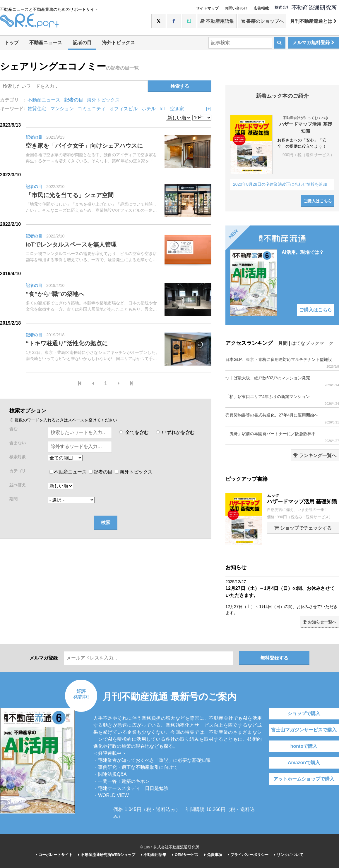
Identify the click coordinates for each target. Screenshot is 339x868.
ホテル (149, 109)
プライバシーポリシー (248, 855)
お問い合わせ (236, 8)
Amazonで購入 (304, 763)
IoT (163, 109)
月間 (283, 343)
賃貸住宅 (37, 109)
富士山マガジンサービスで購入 (304, 730)
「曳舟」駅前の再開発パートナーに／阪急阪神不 (282, 437)
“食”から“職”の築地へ (55, 294)
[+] (209, 109)
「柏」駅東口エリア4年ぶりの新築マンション (282, 400)
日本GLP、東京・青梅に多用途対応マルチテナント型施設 (282, 363)
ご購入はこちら (318, 201)
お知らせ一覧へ (320, 622)
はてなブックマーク (312, 343)
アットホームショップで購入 (304, 779)
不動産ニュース (46, 43)
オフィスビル (124, 109)
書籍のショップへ (262, 21)
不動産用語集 (217, 21)
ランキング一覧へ (315, 455)
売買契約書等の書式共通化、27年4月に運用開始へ (282, 418)
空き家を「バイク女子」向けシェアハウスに (84, 146)
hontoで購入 (304, 746)
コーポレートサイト (54, 855)
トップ (12, 43)
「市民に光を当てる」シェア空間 (70, 195)
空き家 (177, 109)
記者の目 (82, 43)
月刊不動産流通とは (313, 21)
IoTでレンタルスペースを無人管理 (71, 244)
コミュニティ (92, 109)
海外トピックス (119, 43)
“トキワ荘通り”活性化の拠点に (67, 343)
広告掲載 (261, 8)
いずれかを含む (175, 432)
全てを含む (134, 432)
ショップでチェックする (303, 528)
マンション (62, 109)
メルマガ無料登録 (313, 43)
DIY (192, 109)
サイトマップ (207, 8)
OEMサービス (185, 855)
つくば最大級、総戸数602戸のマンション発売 (282, 381)
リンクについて (289, 855)
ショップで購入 (304, 713)
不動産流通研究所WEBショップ (107, 855)
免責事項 (213, 855)
